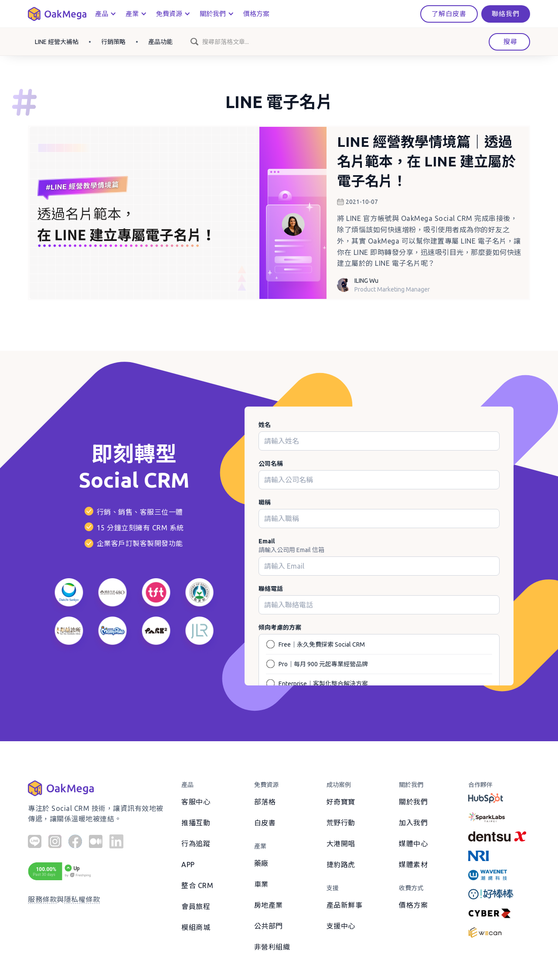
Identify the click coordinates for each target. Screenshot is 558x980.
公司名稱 (271, 464)
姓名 (265, 425)
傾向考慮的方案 (280, 627)
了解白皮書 (449, 14)
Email (267, 541)
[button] (105, 14)
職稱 (265, 502)
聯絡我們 (506, 14)
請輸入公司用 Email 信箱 (291, 550)
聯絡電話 (271, 589)
